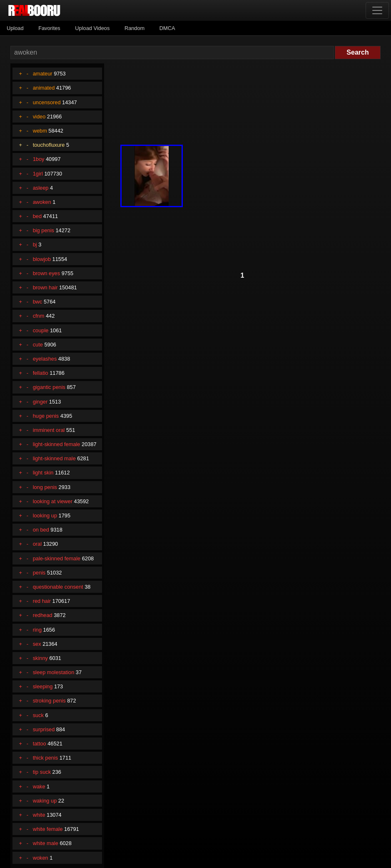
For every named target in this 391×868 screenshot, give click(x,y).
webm (40, 131)
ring (37, 630)
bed (37, 216)
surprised (44, 729)
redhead (43, 615)
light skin (43, 473)
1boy (39, 159)
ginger (40, 402)
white (39, 815)
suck (38, 715)
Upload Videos (92, 28)
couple (41, 330)
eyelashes (45, 359)
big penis (44, 230)
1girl (38, 174)
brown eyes (46, 273)
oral (37, 544)
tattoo (40, 744)
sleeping (43, 686)
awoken (42, 202)
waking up (45, 801)
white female (48, 829)
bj (35, 245)
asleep (41, 188)
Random (134, 28)
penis (39, 573)
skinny (40, 658)
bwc (38, 302)
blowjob (42, 259)
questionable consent (58, 587)
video (39, 117)
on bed (41, 530)
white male (46, 843)
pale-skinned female (57, 558)
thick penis (45, 758)
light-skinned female (57, 444)
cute (38, 345)
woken (41, 858)
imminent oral (49, 430)
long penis (45, 487)
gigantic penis (49, 387)
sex (37, 644)
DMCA (167, 28)
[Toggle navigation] (377, 10)
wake (39, 786)
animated (44, 88)
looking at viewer (53, 501)
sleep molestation (54, 672)
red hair (42, 601)
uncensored (47, 102)
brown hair (45, 287)
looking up (45, 516)
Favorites (49, 28)
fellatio (41, 373)
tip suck (42, 772)
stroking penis (49, 701)
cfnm (39, 316)
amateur (43, 74)
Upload (15, 28)
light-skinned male (54, 458)
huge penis (46, 416)
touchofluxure (49, 145)
